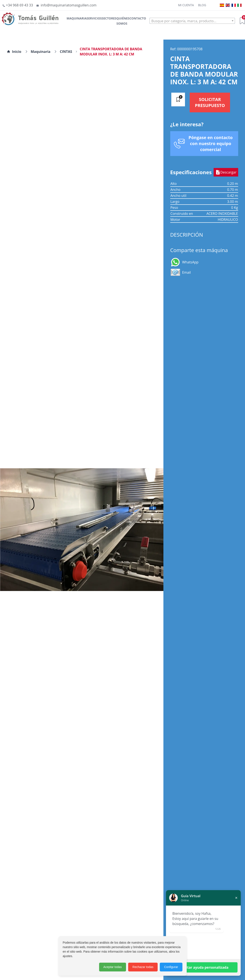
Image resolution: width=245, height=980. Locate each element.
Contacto (138, 18)
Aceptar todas (113, 967)
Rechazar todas (143, 967)
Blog (202, 5)
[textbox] (192, 21)
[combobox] (192, 21)
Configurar (171, 967)
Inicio (14, 52)
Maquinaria (77, 18)
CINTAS (66, 52)
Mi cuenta (186, 5)
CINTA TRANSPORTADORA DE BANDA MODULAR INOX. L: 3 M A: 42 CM (111, 52)
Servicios (94, 18)
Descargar (226, 172)
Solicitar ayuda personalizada (203, 967)
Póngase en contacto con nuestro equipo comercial (211, 143)
